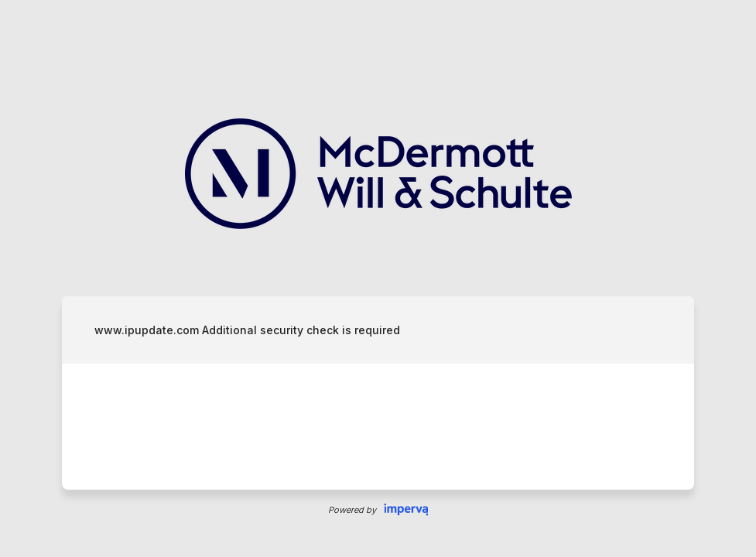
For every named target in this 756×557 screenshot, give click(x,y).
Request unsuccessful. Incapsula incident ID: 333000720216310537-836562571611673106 (378, 278)
